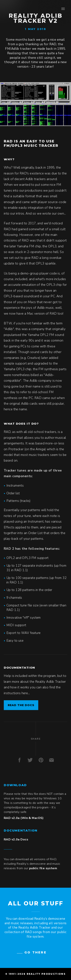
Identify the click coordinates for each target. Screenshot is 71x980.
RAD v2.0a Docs (16, 839)
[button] (63, 9)
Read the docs (21, 705)
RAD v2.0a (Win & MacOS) (24, 818)
